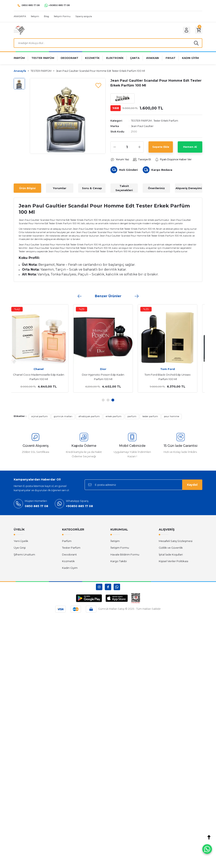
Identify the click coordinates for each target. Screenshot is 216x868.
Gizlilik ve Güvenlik (171, 550)
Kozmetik (68, 563)
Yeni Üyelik (21, 543)
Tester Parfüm (71, 550)
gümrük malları (63, 419)
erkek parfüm (114, 419)
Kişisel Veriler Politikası (173, 563)
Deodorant (69, 556)
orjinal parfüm (39, 419)
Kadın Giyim (70, 570)
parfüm (132, 419)
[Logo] (19, 30)
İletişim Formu (120, 550)
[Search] (108, 44)
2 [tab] (108, 402)
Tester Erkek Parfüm (168, 122)
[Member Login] (184, 30)
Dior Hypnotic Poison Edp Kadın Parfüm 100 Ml (108, 379)
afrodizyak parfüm (89, 419)
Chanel (44, 371)
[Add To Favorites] (98, 86)
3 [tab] (113, 402)
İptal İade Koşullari (171, 556)
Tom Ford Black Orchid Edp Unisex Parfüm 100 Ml (172, 379)
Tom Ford (172, 371)
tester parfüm (150, 419)
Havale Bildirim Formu (125, 556)
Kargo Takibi (119, 563)
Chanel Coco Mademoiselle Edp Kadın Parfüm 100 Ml (44, 379)
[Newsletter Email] (143, 487)
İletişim (115, 543)
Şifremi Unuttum (24, 556)
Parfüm (67, 543)
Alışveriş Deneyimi (189, 190)
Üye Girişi (20, 550)
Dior (108, 371)
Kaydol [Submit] (192, 487)
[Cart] (198, 30)
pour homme (172, 419)
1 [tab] (103, 402)
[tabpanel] (44, 350)
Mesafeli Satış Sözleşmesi (176, 543)
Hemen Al (190, 149)
